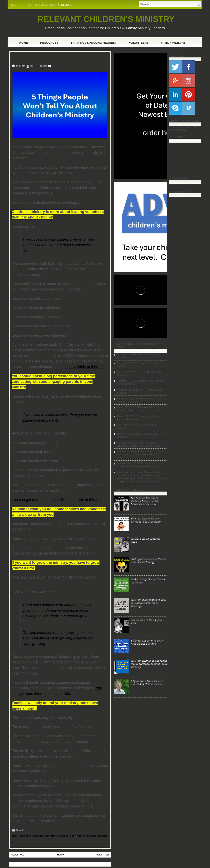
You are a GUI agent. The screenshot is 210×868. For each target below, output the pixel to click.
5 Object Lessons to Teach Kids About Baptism (147, 642)
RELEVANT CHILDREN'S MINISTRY (106, 19)
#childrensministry (21, 836)
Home (24, 43)
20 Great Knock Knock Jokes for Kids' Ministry (146, 520)
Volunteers (139, 43)
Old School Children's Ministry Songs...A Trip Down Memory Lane (145, 501)
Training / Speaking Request (94, 43)
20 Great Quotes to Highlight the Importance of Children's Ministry (149, 664)
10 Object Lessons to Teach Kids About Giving (148, 560)
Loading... (175, 185)
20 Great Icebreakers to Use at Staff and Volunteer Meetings (148, 603)
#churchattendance (40, 836)
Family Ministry (173, 43)
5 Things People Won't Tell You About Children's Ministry (51, 58)
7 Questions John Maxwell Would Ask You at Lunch (147, 682)
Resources (49, 43)
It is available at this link (83, 367)
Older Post (103, 855)
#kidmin (72, 836)
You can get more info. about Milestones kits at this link (57, 500)
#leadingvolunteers (86, 836)
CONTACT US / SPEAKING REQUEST (51, 5)
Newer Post (17, 855)
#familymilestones (59, 836)
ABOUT (15, 5)
